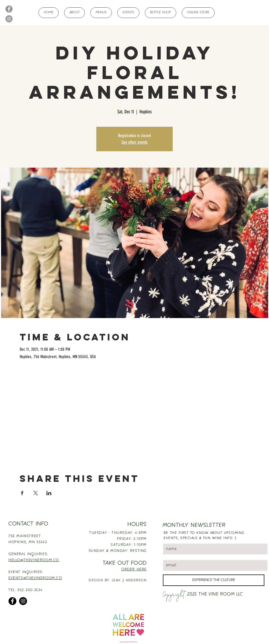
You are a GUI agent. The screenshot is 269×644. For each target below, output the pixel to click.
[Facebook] (9, 9)
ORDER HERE (134, 570)
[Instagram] (9, 19)
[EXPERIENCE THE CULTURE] (214, 580)
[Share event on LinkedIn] (49, 493)
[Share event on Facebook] (22, 493)
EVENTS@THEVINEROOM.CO (35, 578)
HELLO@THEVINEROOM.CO (34, 560)
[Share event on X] (36, 493)
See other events (134, 142)
